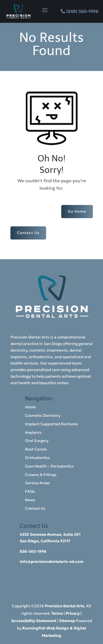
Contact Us (28, 233)
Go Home (77, 211)
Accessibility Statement (34, 621)
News (30, 500)
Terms (57, 613)
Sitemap (67, 621)
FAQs (30, 491)
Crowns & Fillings (41, 475)
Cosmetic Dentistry (43, 415)
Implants (33, 432)
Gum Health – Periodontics (49, 466)
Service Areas (37, 483)
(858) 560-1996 (82, 11)
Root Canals (36, 449)
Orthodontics (37, 458)
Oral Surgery (37, 441)
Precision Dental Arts (65, 606)
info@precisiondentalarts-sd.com (52, 562)
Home (30, 407)
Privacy (73, 613)
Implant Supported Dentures (51, 424)
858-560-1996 (33, 551)
